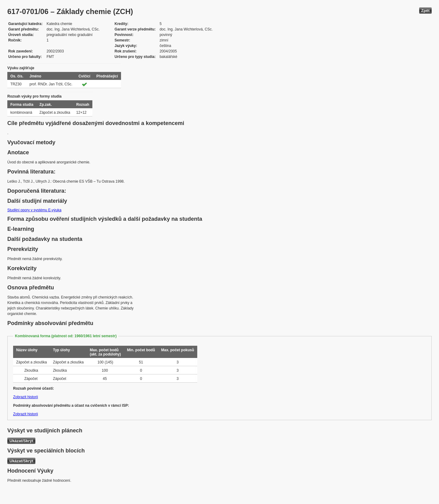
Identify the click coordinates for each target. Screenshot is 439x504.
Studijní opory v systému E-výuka (34, 210)
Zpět (425, 11)
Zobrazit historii (25, 397)
